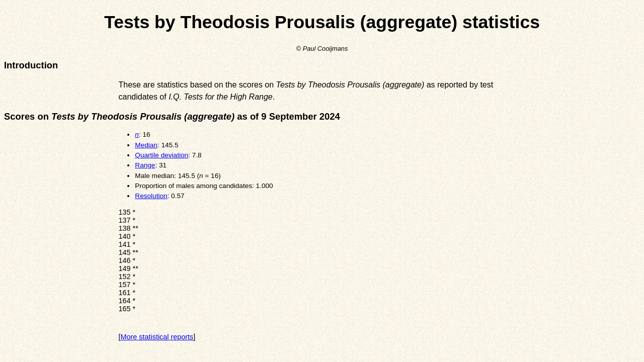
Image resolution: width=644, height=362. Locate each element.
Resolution (151, 196)
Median (146, 145)
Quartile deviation (162, 155)
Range (145, 165)
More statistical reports (157, 337)
